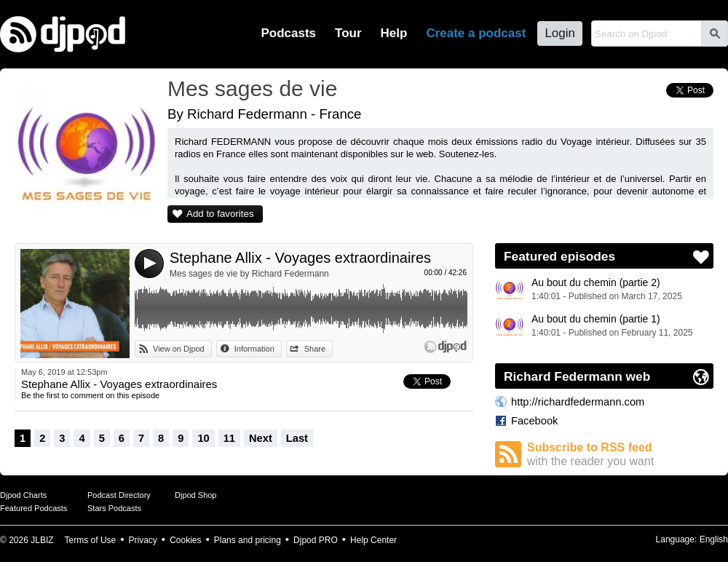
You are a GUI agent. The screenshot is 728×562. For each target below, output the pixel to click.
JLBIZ (42, 540)
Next (261, 438)
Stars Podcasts (114, 508)
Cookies (185, 540)
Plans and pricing (248, 540)
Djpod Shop (196, 495)
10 (203, 438)
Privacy (143, 540)
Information (254, 349)
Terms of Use (91, 540)
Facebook (534, 421)
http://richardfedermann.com (578, 402)
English (714, 539)
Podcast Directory (119, 495)
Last (297, 438)
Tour (348, 33)
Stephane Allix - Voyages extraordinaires (300, 258)
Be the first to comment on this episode (90, 395)
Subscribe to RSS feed (620, 455)
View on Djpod (179, 349)
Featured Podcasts (33, 508)
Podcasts (288, 33)
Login (560, 33)
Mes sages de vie (252, 88)
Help (394, 33)
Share (315, 349)
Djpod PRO (316, 540)
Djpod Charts (23, 495)
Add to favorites (220, 214)
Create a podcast (476, 33)
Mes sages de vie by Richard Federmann (249, 274)
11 (229, 438)
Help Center (373, 540)
